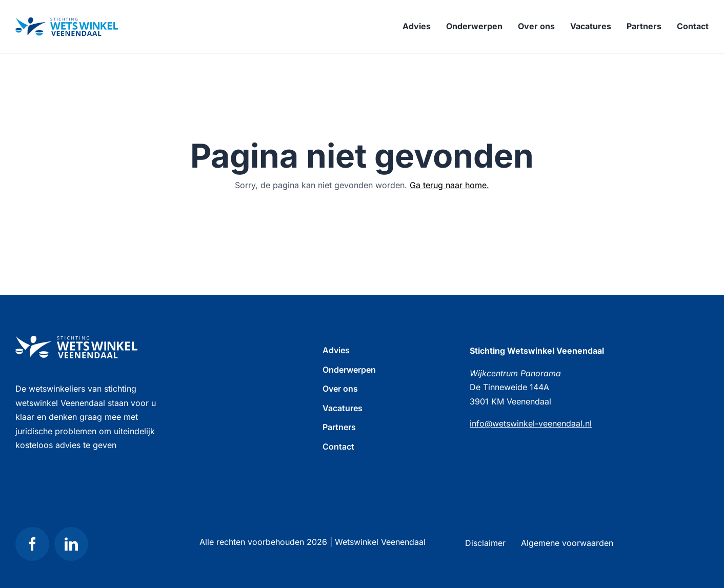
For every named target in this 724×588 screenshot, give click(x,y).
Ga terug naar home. (449, 185)
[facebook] (32, 544)
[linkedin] (71, 544)
